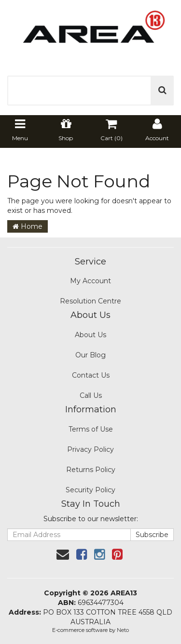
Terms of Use (91, 429)
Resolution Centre (90, 301)
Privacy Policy (90, 449)
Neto (123, 630)
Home (28, 226)
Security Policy (90, 490)
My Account (90, 281)
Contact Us (91, 375)
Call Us (91, 395)
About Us (90, 335)
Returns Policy (91, 470)
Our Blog (90, 355)
